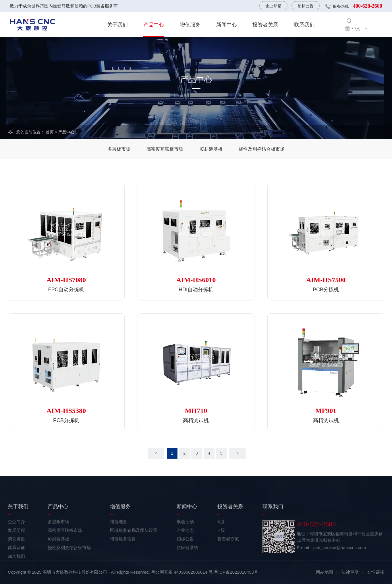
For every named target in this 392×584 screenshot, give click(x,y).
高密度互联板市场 (165, 149)
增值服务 (190, 25)
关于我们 (117, 25)
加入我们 (16, 581)
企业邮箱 (273, 6)
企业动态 (185, 555)
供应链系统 (187, 572)
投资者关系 (265, 25)
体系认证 (16, 572)
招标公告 (306, 6)
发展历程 (16, 555)
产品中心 (154, 25)
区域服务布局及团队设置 (134, 555)
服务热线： (358, 6)
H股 (221, 555)
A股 (221, 546)
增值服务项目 (123, 564)
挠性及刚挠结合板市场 (262, 149)
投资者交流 (228, 564)
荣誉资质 (16, 564)
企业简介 (16, 546)
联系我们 (304, 25)
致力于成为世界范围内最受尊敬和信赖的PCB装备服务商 (64, 6)
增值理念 (119, 546)
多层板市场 (119, 149)
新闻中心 (227, 25)
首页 (50, 132)
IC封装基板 (211, 149)
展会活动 (185, 546)
